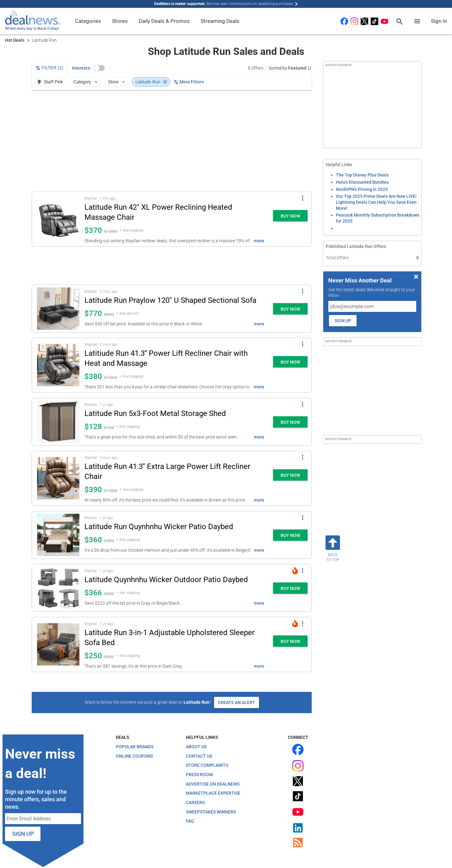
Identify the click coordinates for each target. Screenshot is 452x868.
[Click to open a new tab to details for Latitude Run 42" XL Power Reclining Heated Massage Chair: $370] (58, 219)
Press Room (199, 775)
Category (86, 82)
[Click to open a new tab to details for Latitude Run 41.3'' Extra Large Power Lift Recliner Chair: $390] (58, 478)
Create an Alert (237, 702)
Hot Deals (15, 40)
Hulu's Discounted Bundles (362, 182)
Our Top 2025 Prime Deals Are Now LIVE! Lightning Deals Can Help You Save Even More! (376, 202)
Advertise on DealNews (213, 784)
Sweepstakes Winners (211, 812)
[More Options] (303, 198)
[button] (99, 68)
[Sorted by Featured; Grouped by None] (290, 68)
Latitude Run (152, 82)
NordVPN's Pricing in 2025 (362, 189)
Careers (195, 802)
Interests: (81, 68)
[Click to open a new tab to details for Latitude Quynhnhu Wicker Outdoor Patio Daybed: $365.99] (58, 588)
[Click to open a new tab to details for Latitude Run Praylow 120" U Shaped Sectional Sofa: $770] (58, 309)
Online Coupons (134, 756)
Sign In (439, 21)
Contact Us (199, 756)
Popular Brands (135, 747)
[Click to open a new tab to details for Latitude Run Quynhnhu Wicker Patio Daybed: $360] (58, 535)
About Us (196, 747)
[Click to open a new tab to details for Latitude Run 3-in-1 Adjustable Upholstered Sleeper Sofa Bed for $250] (58, 644)
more (259, 241)
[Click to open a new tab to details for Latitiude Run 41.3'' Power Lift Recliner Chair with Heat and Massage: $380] (58, 365)
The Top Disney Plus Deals (362, 175)
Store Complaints (207, 765)
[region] (172, 141)
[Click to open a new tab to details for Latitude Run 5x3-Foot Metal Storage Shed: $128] (58, 422)
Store (117, 82)
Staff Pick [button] (50, 82)
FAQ (190, 821)
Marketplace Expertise (213, 793)
